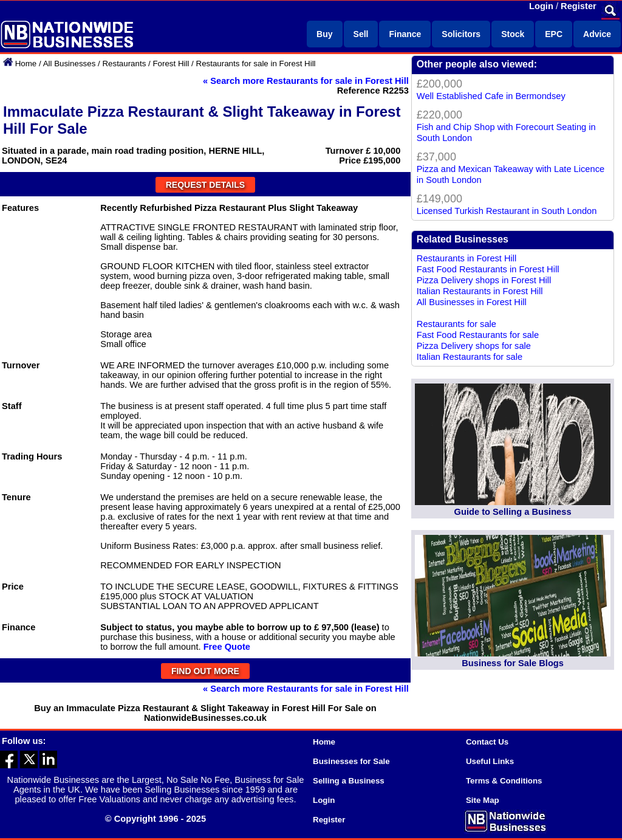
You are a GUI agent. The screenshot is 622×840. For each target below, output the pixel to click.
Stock (513, 34)
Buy (324, 34)
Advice (597, 34)
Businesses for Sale (351, 761)
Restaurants (124, 64)
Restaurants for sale (456, 324)
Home (26, 64)
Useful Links (490, 761)
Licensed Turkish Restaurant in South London (507, 211)
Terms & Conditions (504, 781)
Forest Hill (171, 64)
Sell (361, 34)
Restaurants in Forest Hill (467, 258)
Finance (405, 34)
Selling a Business (349, 781)
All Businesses (70, 64)
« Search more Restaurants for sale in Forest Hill (306, 81)
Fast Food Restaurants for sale (478, 335)
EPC (554, 34)
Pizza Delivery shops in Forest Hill (484, 280)
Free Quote (227, 647)
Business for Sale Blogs (513, 663)
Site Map (483, 800)
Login (541, 6)
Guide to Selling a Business (513, 512)
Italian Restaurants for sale (470, 357)
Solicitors (461, 34)
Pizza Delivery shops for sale (474, 346)
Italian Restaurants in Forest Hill (480, 291)
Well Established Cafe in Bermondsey (491, 96)
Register (579, 6)
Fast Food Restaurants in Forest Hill (488, 269)
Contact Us (487, 742)
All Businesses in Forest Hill (472, 302)
